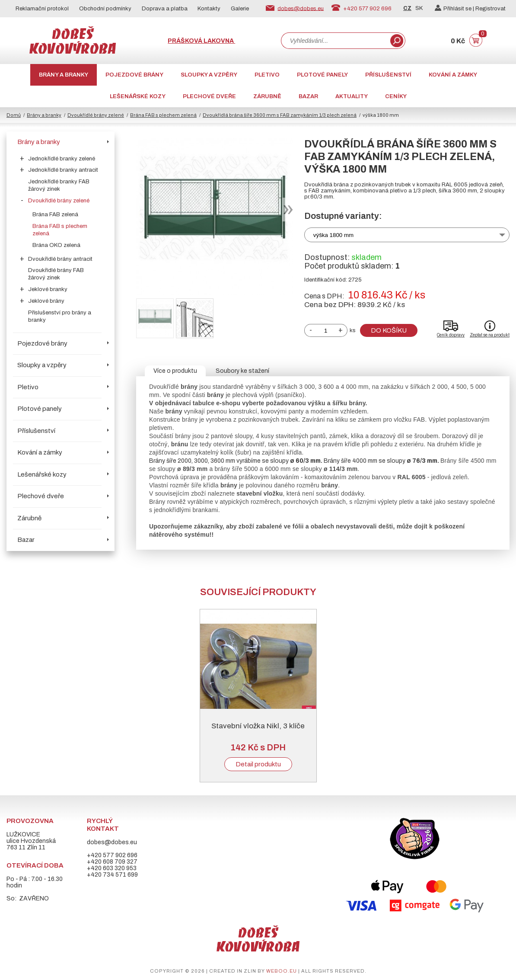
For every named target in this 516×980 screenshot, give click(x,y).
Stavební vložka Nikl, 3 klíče (258, 726)
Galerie (240, 9)
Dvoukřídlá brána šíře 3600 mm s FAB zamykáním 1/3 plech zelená (280, 115)
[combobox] (335, 41)
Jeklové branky (48, 289)
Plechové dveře (209, 96)
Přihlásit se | (455, 9)
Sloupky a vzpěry (209, 75)
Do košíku (389, 330)
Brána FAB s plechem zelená (163, 115)
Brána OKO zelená (56, 245)
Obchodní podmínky (105, 9)
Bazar (308, 96)
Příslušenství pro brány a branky (60, 316)
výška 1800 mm (333, 235)
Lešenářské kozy (138, 96)
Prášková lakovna (201, 41)
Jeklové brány (46, 301)
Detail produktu (258, 764)
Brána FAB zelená (55, 215)
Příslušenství (388, 75)
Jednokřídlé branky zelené (62, 159)
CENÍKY (396, 96)
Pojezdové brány (134, 75)
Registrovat (491, 9)
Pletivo (267, 75)
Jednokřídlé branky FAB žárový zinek (59, 185)
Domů (14, 115)
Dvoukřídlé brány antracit (60, 259)
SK (419, 8)
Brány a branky (64, 75)
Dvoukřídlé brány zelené (96, 115)
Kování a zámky (453, 75)
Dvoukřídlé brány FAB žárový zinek (56, 274)
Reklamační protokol (42, 9)
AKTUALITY (352, 96)
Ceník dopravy (451, 335)
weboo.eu (282, 971)
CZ (407, 8)
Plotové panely (322, 75)
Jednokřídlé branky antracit (63, 170)
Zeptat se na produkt (490, 335)
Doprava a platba (165, 9)
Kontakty (209, 9)
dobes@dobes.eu (301, 8)
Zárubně (267, 96)
